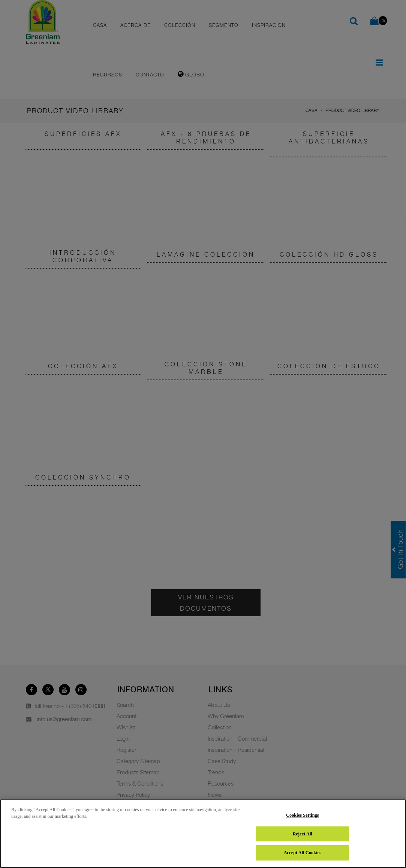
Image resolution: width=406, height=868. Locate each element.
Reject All (303, 834)
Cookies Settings (303, 815)
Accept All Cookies (303, 853)
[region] (203, 834)
